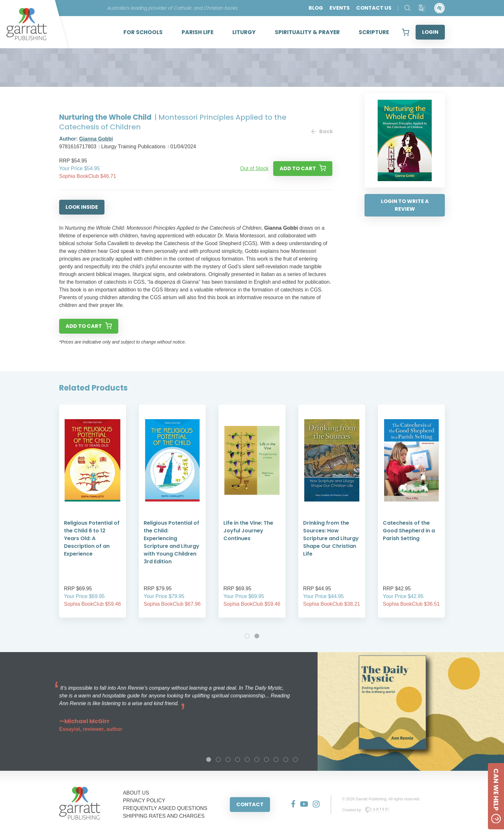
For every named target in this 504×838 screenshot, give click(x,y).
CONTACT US (374, 8)
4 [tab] (238, 760)
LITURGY (244, 32)
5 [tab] (247, 760)
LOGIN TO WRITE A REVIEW (405, 205)
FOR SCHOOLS (143, 32)
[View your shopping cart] (405, 32)
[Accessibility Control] (440, 8)
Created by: (366, 810)
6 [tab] (257, 760)
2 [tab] (257, 636)
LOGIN (430, 32)
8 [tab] (276, 760)
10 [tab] (295, 760)
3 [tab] (228, 760)
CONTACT (250, 804)
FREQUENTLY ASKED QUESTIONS (165, 808)
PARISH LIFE (198, 32)
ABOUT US (136, 793)
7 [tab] (266, 760)
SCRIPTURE (374, 32)
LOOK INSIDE (82, 207)
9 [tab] (286, 760)
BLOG (316, 8)
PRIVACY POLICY (144, 801)
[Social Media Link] (291, 805)
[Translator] (423, 8)
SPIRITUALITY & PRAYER (307, 32)
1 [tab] (247, 636)
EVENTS (340, 8)
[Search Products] (407, 8)
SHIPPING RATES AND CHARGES (164, 816)
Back (322, 131)
